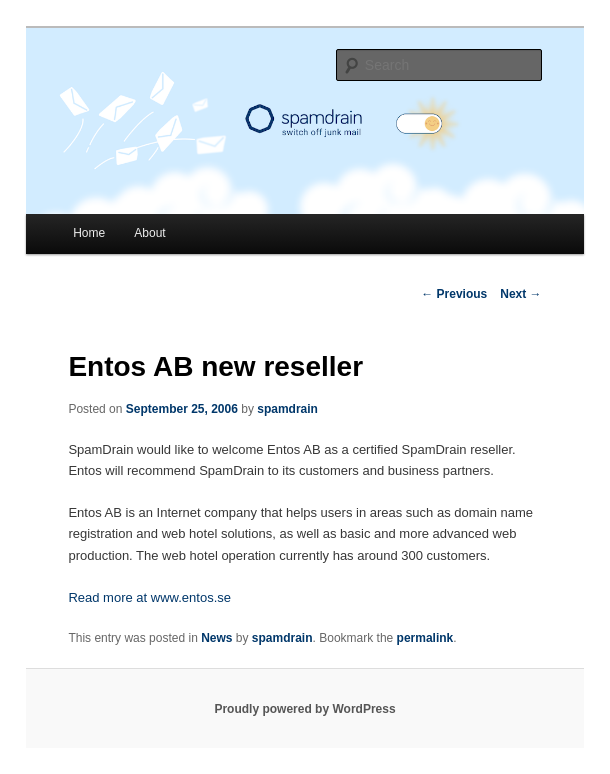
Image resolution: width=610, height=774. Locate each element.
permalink (425, 638)
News (216, 638)
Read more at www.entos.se (149, 597)
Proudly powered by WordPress (304, 709)
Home (89, 233)
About (149, 233)
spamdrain (287, 409)
